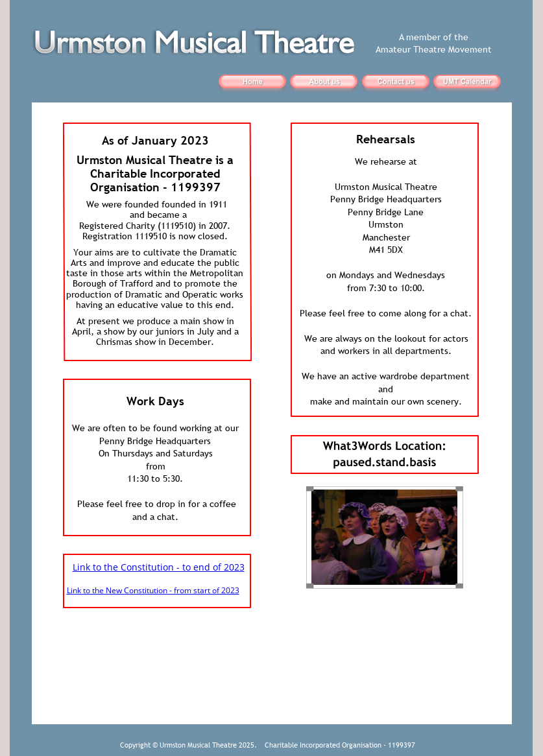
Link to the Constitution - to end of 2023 (159, 567)
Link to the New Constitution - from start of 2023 (153, 590)
